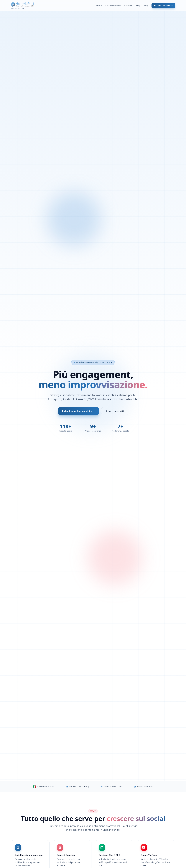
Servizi (99, 5)
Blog (146, 5)
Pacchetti (128, 5)
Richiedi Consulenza (163, 5)
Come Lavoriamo (113, 5)
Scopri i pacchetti (115, 411)
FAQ (138, 5)
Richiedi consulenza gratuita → (78, 411)
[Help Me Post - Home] (23, 5)
